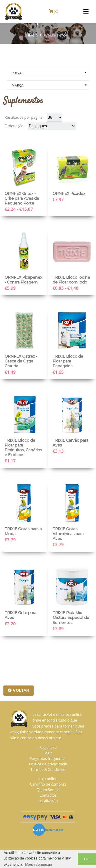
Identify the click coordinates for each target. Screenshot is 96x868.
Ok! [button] (87, 859)
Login (48, 753)
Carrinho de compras (48, 784)
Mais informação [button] (39, 864)
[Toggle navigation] (86, 11)
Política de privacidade (48, 764)
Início (33, 35)
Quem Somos (48, 790)
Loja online (48, 779)
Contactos (48, 795)
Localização (48, 801)
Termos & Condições (48, 770)
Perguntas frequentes (48, 758)
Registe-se (48, 747)
